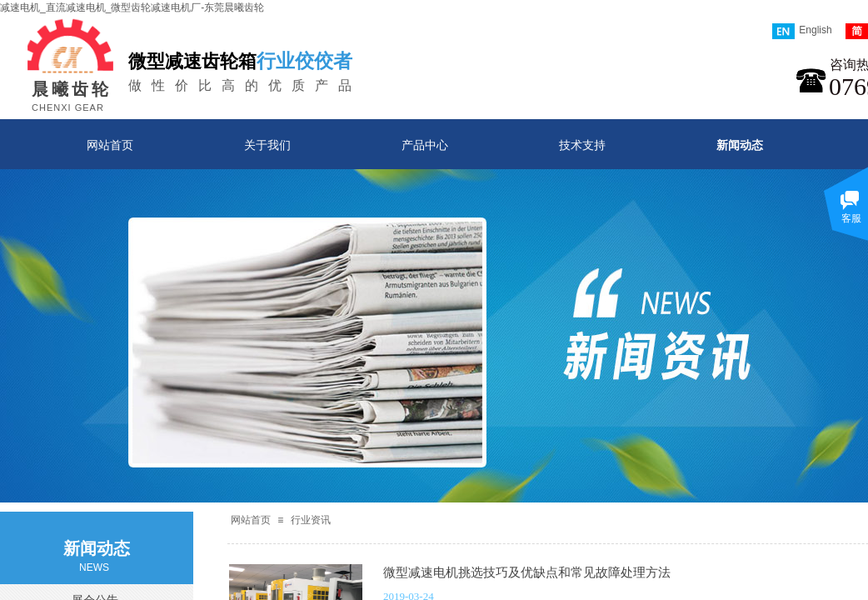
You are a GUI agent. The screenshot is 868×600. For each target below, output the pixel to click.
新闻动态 (740, 145)
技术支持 (582, 145)
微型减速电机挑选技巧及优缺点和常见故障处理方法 (527, 572)
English (802, 31)
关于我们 (267, 145)
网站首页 (110, 145)
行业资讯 (311, 520)
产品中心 (425, 145)
